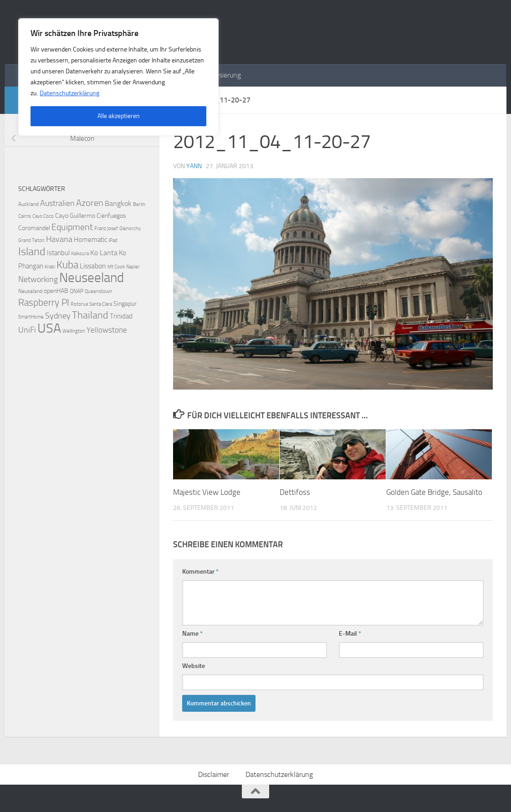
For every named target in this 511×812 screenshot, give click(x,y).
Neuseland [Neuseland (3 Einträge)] (30, 291)
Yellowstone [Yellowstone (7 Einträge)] (107, 330)
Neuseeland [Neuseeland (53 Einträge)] (92, 278)
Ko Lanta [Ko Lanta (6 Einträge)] (104, 253)
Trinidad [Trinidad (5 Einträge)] (121, 316)
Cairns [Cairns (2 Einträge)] (25, 216)
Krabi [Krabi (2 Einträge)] (50, 267)
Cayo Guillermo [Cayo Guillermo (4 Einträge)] (75, 216)
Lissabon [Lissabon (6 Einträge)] (93, 266)
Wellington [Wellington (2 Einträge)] (74, 331)
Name (192, 634)
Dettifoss (295, 492)
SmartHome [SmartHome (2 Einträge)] (31, 317)
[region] (118, 77)
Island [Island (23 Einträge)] (32, 252)
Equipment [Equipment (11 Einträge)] (72, 227)
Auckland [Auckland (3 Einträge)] (28, 204)
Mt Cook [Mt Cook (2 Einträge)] (116, 267)
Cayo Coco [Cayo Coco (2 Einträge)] (43, 216)
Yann (194, 166)
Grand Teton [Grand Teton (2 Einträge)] (31, 240)
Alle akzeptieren (119, 116)
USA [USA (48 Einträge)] (49, 328)
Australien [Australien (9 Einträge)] (57, 203)
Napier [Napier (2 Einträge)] (133, 267)
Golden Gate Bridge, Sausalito (434, 492)
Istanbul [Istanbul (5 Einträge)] (58, 253)
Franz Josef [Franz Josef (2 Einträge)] (106, 229)
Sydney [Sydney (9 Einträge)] (58, 316)
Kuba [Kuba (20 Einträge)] (67, 265)
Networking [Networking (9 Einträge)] (38, 279)
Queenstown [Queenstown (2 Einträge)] (98, 291)
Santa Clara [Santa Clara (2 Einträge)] (101, 304)
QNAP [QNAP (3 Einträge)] (77, 291)
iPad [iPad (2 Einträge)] (113, 240)
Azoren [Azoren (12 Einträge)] (90, 203)
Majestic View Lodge (207, 492)
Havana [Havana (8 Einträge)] (59, 239)
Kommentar (200, 572)
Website (194, 666)
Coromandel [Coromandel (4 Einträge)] (34, 228)
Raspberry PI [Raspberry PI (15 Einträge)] (44, 302)
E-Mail (350, 634)
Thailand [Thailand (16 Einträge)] (90, 315)
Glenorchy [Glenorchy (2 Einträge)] (130, 229)
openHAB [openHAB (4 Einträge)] (56, 291)
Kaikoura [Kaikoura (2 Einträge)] (80, 254)
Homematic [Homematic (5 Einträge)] (90, 240)
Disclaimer (214, 774)
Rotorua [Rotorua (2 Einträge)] (79, 304)
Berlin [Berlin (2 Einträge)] (139, 204)
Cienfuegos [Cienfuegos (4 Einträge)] (111, 216)
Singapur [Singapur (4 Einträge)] (125, 304)
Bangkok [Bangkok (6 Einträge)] (118, 203)
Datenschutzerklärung (69, 93)
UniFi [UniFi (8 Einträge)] (27, 330)
